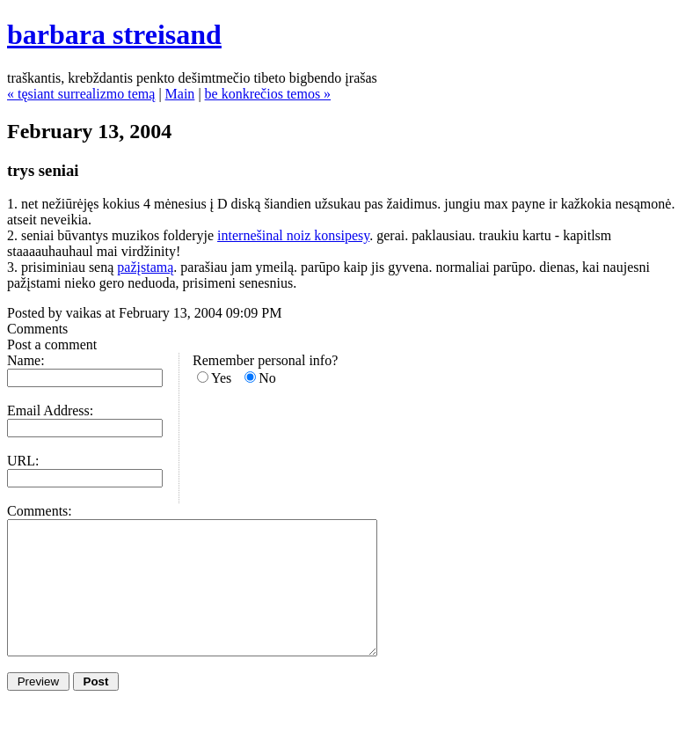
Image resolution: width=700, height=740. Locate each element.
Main (180, 94)
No (267, 378)
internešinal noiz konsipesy (293, 235)
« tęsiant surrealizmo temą (81, 94)
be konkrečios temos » (268, 94)
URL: (23, 461)
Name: (26, 360)
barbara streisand (114, 34)
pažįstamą (145, 267)
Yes (221, 378)
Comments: (40, 511)
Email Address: (50, 410)
